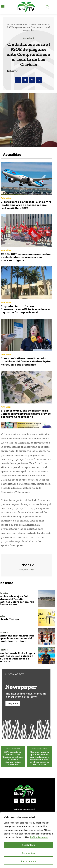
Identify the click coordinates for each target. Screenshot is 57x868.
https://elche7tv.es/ (26, 569)
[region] (28, 840)
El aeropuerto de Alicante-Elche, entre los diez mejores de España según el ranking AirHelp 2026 (26, 205)
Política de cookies (39, 837)
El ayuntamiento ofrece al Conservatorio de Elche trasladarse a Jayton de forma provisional (25, 309)
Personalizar (29, 853)
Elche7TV (12, 71)
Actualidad (21, 25)
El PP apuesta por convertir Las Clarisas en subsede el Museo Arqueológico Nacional (13, 758)
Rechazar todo (28, 861)
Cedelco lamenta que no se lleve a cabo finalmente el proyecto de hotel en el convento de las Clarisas (40, 758)
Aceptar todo (28, 845)
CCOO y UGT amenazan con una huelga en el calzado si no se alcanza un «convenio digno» (26, 257)
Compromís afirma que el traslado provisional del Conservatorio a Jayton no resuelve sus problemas (26, 362)
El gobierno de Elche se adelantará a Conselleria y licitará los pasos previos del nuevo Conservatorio (26, 414)
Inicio (10, 25)
